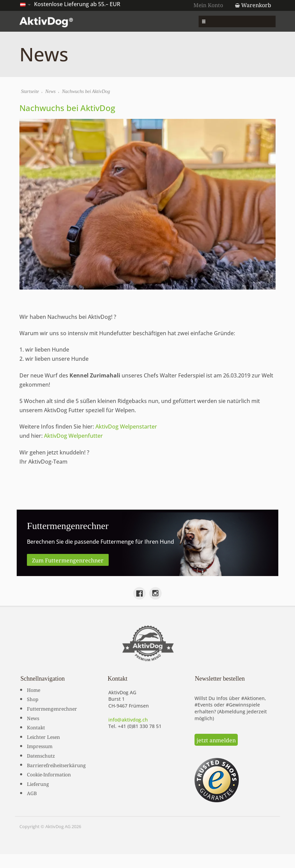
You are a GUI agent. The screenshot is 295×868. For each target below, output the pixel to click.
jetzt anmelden (216, 739)
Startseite (30, 92)
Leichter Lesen (43, 735)
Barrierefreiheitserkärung (56, 763)
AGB (32, 792)
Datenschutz (41, 754)
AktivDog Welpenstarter (127, 426)
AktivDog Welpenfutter (74, 435)
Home (34, 688)
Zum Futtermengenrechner (68, 558)
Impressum (40, 745)
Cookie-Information (49, 773)
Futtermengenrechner (52, 707)
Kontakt (36, 726)
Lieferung (38, 782)
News (51, 92)
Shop (33, 698)
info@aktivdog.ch (128, 718)
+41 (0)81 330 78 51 (140, 725)
